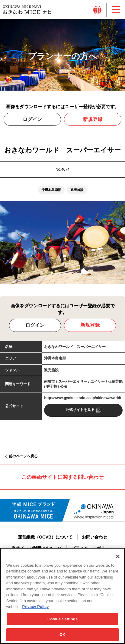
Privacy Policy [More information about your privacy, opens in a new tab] (35, 608)
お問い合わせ (95, 538)
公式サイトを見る (80, 411)
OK (62, 636)
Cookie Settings (62, 620)
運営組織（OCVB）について (45, 538)
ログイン (32, 120)
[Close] (118, 557)
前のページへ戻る (23, 458)
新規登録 (93, 120)
